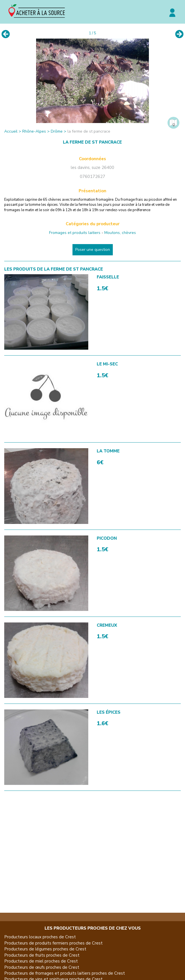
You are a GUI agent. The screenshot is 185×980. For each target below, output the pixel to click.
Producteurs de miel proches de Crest (41, 961)
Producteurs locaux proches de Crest (40, 937)
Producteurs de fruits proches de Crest (42, 955)
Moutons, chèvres (120, 233)
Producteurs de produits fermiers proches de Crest (53, 943)
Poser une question (93, 250)
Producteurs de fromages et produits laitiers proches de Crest (65, 973)
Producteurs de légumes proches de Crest (45, 949)
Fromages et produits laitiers (75, 233)
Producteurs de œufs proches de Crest (42, 967)
